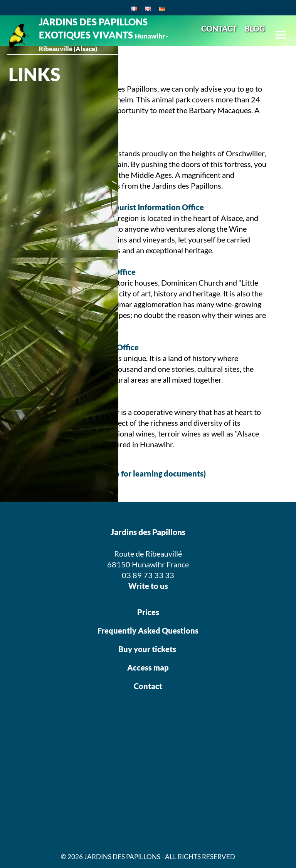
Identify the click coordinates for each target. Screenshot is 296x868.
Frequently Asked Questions (148, 631)
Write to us (148, 586)
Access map (148, 667)
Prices (148, 612)
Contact (148, 686)
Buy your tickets (148, 649)
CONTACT (219, 28)
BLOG (255, 28)
